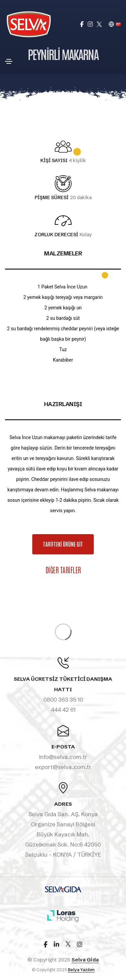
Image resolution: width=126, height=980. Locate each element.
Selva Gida (85, 960)
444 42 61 (63, 710)
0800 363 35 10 (63, 699)
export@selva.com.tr (63, 767)
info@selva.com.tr (63, 757)
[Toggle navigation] (9, 61)
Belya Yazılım (81, 970)
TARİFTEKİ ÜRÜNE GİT (68, 544)
